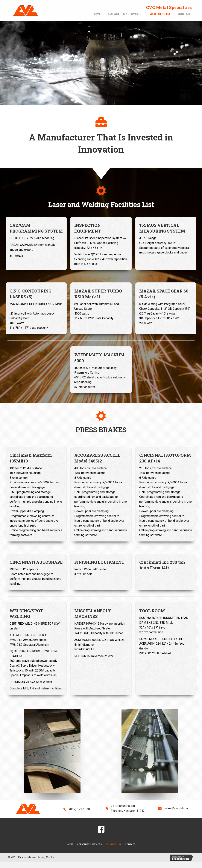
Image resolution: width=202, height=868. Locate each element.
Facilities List (113, 844)
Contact (130, 844)
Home (70, 844)
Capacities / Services (89, 844)
